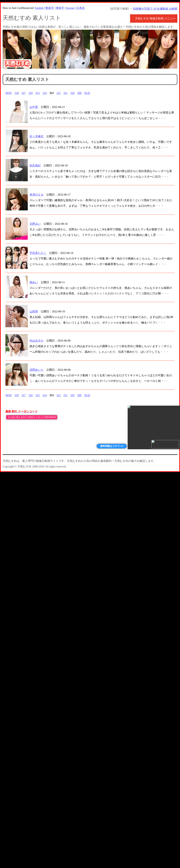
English (39, 8)
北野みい (35, 224)
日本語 (80, 8)
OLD (87, 93)
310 (72, 93)
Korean (70, 8)
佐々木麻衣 (36, 136)
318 (17, 93)
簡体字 (60, 8)
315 (38, 93)
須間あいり (36, 370)
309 (79, 93)
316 (31, 93)
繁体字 (50, 8)
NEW (9, 93)
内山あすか (36, 341)
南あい (34, 282)
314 (45, 93)
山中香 (34, 107)
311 (65, 93)
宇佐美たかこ (38, 253)
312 (58, 93)
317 (24, 93)
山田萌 (34, 311)
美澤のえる (36, 195)
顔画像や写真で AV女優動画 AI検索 (155, 9)
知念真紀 (35, 165)
